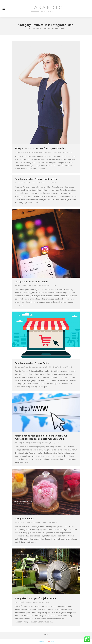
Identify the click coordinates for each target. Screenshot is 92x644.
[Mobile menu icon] (4, 9)
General (17, 152)
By (57, 152)
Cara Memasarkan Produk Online (32, 363)
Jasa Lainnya (33, 443)
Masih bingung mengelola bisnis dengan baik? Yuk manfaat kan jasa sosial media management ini (41, 437)
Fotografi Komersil (24, 519)
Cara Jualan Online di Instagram (32, 282)
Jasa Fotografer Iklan (28, 152)
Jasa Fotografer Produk (43, 152)
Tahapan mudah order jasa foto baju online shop (41, 148)
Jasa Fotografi (34, 522)
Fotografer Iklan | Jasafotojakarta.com (35, 598)
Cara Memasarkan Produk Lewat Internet (37, 179)
